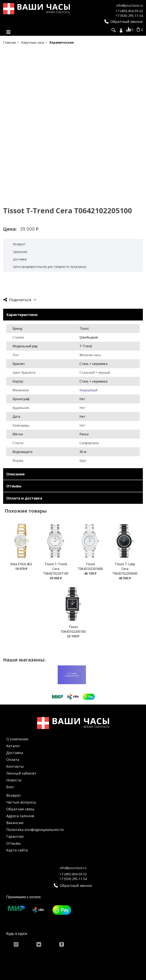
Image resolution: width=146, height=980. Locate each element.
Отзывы (14, 843)
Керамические (62, 43)
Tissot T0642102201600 (90, 567)
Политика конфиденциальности (35, 830)
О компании (17, 739)
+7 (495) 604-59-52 (129, 11)
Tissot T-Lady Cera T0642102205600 (125, 569)
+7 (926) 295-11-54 (129, 16)
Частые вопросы (21, 802)
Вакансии (15, 823)
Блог (10, 787)
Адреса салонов (20, 816)
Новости (14, 780)
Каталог (13, 746)
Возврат (14, 796)
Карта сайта (17, 850)
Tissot (84, 329)
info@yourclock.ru (130, 5)
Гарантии (15, 837)
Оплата (13, 760)
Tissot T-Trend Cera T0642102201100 (56, 569)
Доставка (15, 753)
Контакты (15, 767)
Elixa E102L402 (21, 564)
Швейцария (89, 338)
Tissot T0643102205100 (73, 630)
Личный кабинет (21, 773)
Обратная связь (20, 809)
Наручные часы (33, 43)
